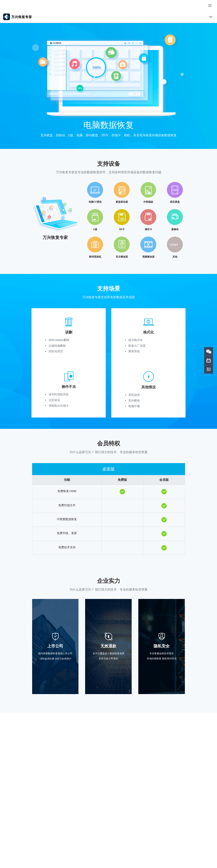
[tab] (109, 219)
